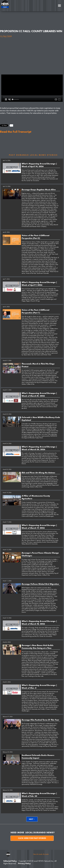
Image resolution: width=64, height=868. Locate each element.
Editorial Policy (10, 861)
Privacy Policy (24, 863)
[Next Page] (32, 819)
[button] (59, 6)
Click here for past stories (32, 838)
